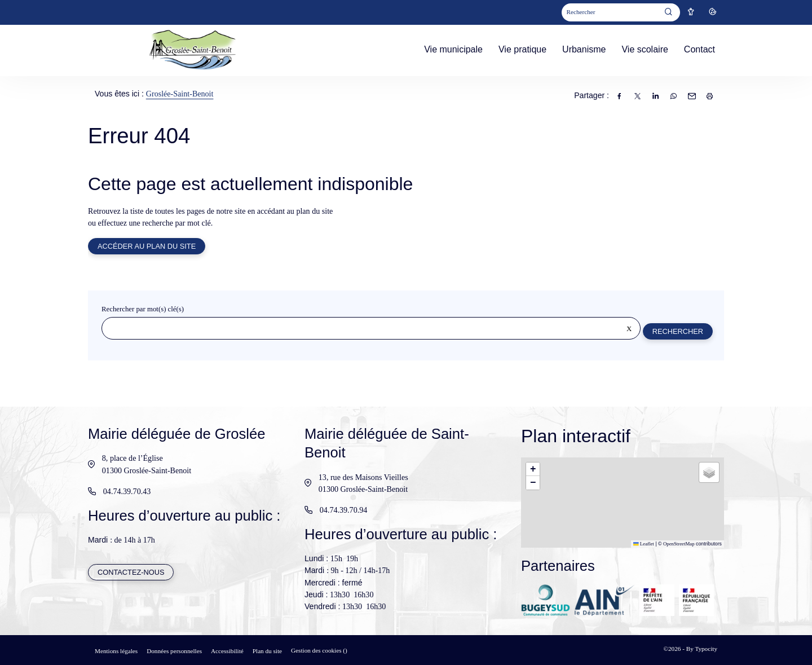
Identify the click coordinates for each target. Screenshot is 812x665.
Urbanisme (584, 49)
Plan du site (267, 651)
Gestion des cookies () (319, 650)
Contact (700, 49)
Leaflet (644, 544)
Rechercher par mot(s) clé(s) (143, 310)
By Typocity (702, 649)
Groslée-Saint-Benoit (180, 94)
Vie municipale (453, 49)
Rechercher (677, 332)
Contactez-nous (131, 573)
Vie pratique (522, 49)
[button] (533, 469)
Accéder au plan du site (147, 247)
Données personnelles (174, 651)
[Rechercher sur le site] (370, 329)
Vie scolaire (645, 49)
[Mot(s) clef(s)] (610, 13)
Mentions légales (116, 651)
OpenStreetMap (679, 544)
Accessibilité (227, 651)
